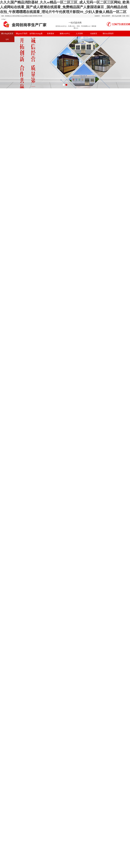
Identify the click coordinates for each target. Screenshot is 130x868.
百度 (124, 16)
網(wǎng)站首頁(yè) (7, 36)
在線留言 (97, 16)
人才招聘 (79, 34)
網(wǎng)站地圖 (117, 16)
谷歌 (127, 16)
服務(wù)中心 (65, 34)
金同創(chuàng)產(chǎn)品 (36, 36)
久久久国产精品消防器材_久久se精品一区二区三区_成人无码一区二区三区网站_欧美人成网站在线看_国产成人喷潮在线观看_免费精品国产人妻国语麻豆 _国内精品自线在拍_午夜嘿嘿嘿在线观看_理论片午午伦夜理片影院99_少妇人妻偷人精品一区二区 (65, 7)
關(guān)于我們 (22, 34)
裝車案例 (50, 34)
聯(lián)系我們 (106, 16)
